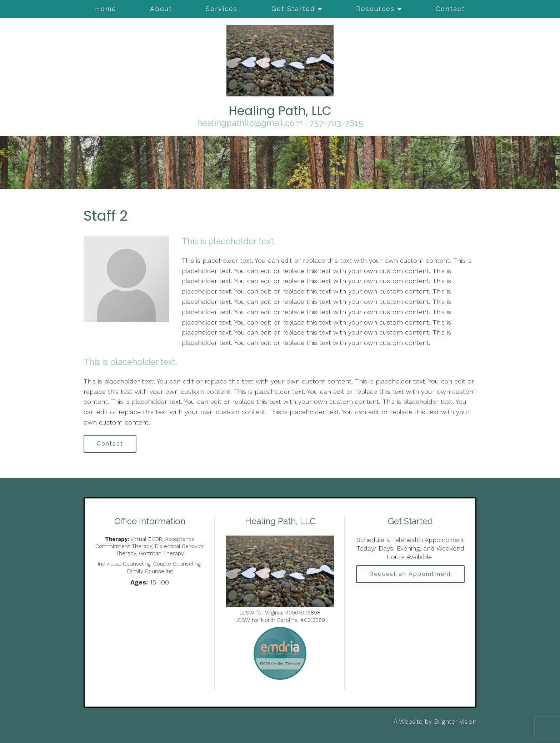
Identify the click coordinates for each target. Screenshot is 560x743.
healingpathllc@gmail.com (250, 123)
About (161, 9)
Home (106, 9)
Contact (450, 9)
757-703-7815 (336, 123)
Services (222, 9)
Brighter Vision (455, 721)
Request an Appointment (410, 574)
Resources (375, 9)
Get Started (293, 9)
